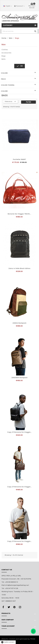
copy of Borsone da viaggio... (19, 432)
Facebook (4, 607)
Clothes (5, 50)
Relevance (11, 102)
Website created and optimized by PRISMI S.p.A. (18, 640)
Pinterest (15, 607)
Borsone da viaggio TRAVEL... (20, 214)
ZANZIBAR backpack (20, 378)
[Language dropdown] (7, 6)
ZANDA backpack (19, 323)
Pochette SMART (20, 159)
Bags (4, 56)
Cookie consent (8, 642)
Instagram (20, 607)
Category (8, 25)
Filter (28, 102)
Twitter (9, 607)
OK (20, 66)
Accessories (6, 53)
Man (4, 44)
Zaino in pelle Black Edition (20, 268)
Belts (4, 59)
